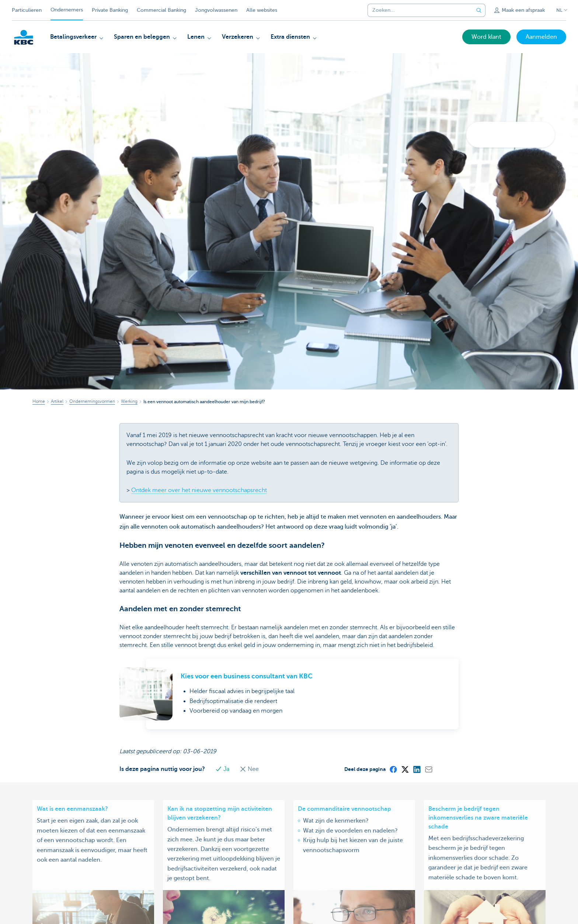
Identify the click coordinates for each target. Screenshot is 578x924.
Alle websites (262, 10)
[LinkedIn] (417, 769)
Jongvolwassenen (216, 10)
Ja (223, 769)
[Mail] (428, 769)
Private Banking (110, 10)
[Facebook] (393, 769)
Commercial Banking (161, 10)
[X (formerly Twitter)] (405, 769)
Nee (249, 769)
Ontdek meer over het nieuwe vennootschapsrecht (199, 490)
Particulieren (27, 10)
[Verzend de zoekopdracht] (479, 10)
